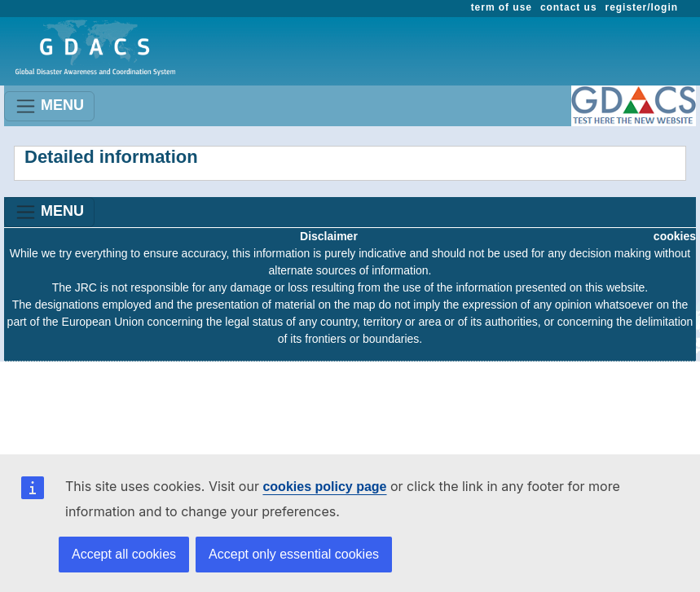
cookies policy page (324, 487)
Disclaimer (329, 236)
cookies (675, 236)
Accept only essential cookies (294, 554)
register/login (642, 7)
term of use (502, 7)
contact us (569, 7)
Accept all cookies (124, 554)
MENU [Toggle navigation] (49, 106)
